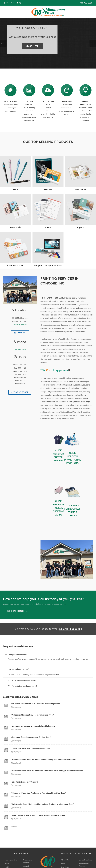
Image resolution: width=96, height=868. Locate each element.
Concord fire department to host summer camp (31, 749)
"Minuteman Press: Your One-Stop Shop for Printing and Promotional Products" (44, 760)
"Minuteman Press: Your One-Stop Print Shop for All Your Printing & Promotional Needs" (47, 771)
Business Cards (15, 266)
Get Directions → (20, 324)
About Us (65, 860)
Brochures (80, 189)
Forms (48, 227)
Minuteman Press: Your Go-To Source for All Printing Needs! (36, 704)
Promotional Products (27, 861)
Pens (15, 189)
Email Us (20, 333)
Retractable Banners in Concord (24, 782)
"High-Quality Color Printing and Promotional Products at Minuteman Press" (42, 805)
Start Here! (32, 46)
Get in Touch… (17, 611)
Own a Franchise (85, 860)
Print (7, 864)
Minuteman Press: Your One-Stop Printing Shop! (31, 738)
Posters (48, 189)
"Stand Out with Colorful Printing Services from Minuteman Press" (38, 816)
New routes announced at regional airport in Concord (33, 727)
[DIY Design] (10, 90)
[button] (3, 43)
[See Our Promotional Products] (85, 90)
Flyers (80, 227)
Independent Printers (84, 865)
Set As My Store (20, 392)
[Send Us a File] (48, 90)
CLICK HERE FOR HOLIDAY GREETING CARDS (58, 508)
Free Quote (11, 3)
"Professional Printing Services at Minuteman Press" (32, 715)
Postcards (16, 227)
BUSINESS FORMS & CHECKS (74, 512)
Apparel (26, 866)
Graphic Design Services (48, 266)
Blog (63, 864)
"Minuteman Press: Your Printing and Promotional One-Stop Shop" (38, 794)
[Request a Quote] (29, 90)
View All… (15, 827)
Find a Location (11, 860)
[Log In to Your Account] (67, 90)
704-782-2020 (86, 3)
